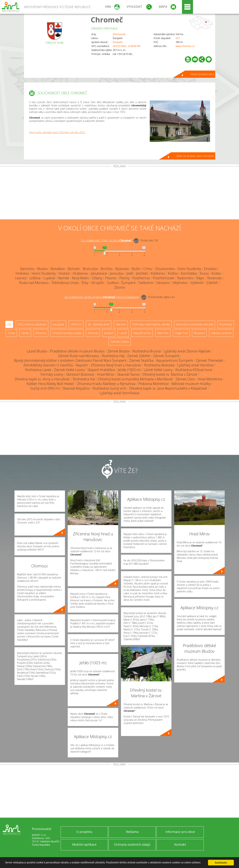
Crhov (148, 269)
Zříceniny (41, 333)
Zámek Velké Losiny (69, 370)
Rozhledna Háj (113, 356)
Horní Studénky (44, 273)
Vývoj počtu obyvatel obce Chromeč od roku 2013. (57, 132)
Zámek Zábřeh (139, 356)
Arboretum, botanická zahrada (195, 324)
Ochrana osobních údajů (132, 844)
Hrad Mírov (106, 374)
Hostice (64, 273)
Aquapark (58, 324)
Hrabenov (80, 273)
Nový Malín (80, 278)
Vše (9, 324)
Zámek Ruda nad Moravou (78, 356)
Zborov (119, 287)
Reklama (132, 832)
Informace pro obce (180, 832)
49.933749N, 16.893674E (127, 46)
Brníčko (107, 269)
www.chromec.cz (185, 46)
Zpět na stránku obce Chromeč (195, 156)
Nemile (64, 278)
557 (178, 38)
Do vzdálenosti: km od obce (106, 240)
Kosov (204, 273)
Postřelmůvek (164, 278)
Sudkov (113, 283)
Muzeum (199, 333)
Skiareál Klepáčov (76, 388)
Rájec (200, 278)
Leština (35, 278)
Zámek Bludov (118, 351)
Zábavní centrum (221, 333)
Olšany (97, 278)
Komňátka (189, 273)
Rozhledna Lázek (38, 370)
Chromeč (107, 20)
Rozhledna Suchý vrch (109, 388)
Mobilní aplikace (84, 844)
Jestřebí (142, 273)
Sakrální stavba (120, 342)
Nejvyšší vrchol (142, 333)
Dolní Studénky (189, 269)
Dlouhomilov (165, 269)
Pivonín (111, 278)
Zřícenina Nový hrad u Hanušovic (116, 365)
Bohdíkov (58, 269)
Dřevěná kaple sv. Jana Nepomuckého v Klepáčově (168, 388)
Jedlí (130, 273)
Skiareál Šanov (128, 374)
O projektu (84, 832)
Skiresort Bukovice (80, 374)
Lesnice (21, 278)
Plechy (124, 278)
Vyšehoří (197, 283)
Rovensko (215, 278)
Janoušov (117, 273)
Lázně (123, 333)
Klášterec (158, 273)
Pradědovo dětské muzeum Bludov (77, 351)
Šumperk (118, 42)
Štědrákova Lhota (65, 283)
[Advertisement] (120, 194)
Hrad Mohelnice (210, 379)
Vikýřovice (180, 283)
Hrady (11, 333)
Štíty (85, 283)
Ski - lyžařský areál (99, 324)
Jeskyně (109, 333)
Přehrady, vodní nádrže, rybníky (151, 324)
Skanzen (121, 324)
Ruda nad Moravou (34, 283)
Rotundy (93, 333)
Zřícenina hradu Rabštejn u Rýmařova (106, 384)
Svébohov (146, 283)
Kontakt (180, 844)
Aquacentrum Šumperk (175, 360)
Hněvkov (22, 273)
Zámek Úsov (185, 379)
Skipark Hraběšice (101, 370)
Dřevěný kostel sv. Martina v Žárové (170, 374)
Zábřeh (212, 283)
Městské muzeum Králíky (191, 384)
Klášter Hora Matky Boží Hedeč (50, 384)
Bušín (136, 269)
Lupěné (49, 278)
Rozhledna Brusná (147, 351)
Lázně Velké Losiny (158, 370)
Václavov (163, 283)
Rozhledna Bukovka (159, 365)
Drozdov (210, 269)
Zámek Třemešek (210, 360)
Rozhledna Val (84, 379)
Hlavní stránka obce (202, 74)
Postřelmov (141, 278)
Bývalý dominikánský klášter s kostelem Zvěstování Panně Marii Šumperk (70, 360)
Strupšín (98, 283)
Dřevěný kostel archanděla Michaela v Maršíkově (135, 379)
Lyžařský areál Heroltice (195, 365)
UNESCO (76, 324)
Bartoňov (27, 269)
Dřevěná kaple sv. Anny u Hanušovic (42, 379)
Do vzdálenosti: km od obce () (102, 297)
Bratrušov (90, 269)
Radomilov (185, 278)
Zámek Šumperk (166, 356)
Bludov (42, 269)
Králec (216, 273)
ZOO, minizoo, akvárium (32, 324)
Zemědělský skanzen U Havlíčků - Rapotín (56, 365)
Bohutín (74, 269)
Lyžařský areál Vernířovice (119, 393)
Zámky (25, 333)
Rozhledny (226, 324)
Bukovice (122, 269)
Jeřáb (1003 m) (129, 370)
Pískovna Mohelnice (154, 384)
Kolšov (173, 273)
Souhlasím (221, 861)
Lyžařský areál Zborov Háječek (187, 351)
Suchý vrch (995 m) (45, 388)
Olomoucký (119, 34)
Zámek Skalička (141, 360)
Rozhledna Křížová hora (194, 370)
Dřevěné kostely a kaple (67, 333)
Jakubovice (99, 273)
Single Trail (181, 333)
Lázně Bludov (37, 351)
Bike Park (163, 333)
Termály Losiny (52, 374)
